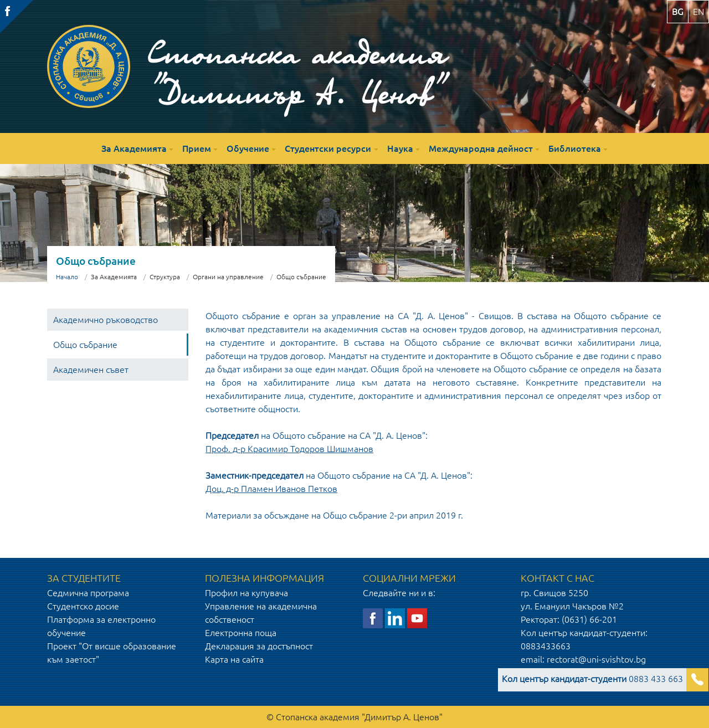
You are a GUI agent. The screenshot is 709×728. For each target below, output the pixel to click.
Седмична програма (88, 593)
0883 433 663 (592, 679)
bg (678, 12)
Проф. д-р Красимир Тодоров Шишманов (289, 449)
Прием (197, 148)
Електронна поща (241, 633)
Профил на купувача (246, 593)
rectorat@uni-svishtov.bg (596, 659)
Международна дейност (481, 148)
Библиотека (575, 148)
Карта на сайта (234, 659)
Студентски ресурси (328, 148)
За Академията (134, 148)
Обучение (248, 148)
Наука (400, 148)
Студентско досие (83, 606)
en (698, 12)
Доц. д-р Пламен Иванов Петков (271, 489)
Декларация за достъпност (259, 646)
